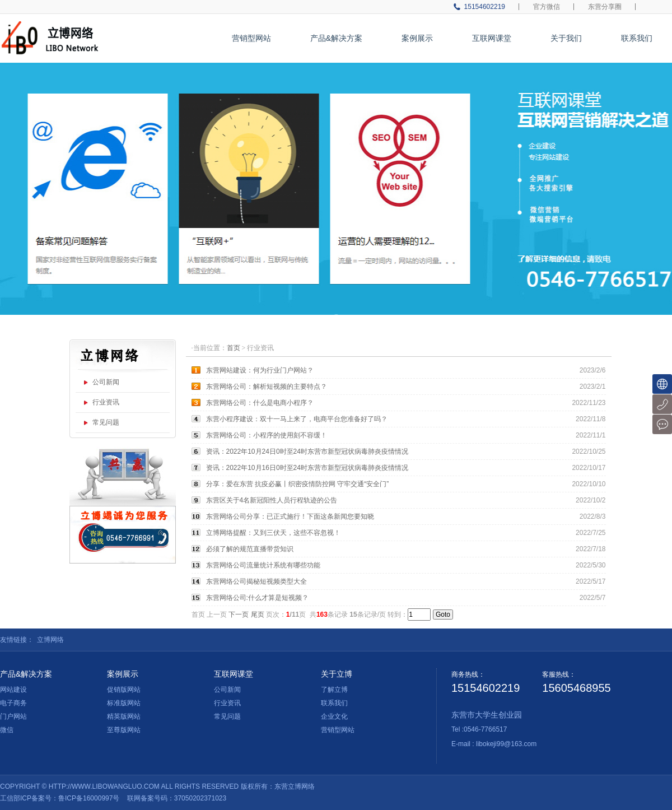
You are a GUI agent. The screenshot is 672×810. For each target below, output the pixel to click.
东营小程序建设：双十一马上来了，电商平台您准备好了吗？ (297, 419)
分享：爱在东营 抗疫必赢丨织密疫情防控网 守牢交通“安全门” (298, 484)
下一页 (239, 615)
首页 (234, 348)
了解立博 (334, 690)
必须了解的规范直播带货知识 (250, 549)
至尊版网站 (124, 730)
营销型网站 (251, 38)
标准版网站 (124, 703)
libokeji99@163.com (506, 744)
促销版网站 (124, 690)
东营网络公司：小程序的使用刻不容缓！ (267, 435)
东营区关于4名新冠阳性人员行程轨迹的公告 (272, 500)
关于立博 (337, 674)
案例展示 (417, 38)
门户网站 (13, 716)
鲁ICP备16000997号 (89, 798)
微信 (7, 730)
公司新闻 (106, 382)
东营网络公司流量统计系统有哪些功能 (263, 565)
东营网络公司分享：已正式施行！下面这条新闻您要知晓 (290, 516)
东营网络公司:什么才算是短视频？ (257, 598)
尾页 (258, 615)
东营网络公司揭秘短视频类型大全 (256, 581)
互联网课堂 (492, 38)
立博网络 (50, 640)
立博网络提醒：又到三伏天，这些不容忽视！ (273, 533)
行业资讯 (106, 402)
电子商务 (13, 703)
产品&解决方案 (336, 38)
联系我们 (637, 38)
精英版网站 (124, 716)
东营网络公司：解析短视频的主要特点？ (267, 387)
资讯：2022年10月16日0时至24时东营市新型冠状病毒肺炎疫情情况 (307, 468)
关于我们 (566, 38)
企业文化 (334, 716)
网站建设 (13, 690)
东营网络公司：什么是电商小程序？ (260, 403)
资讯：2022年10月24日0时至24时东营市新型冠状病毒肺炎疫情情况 (307, 451)
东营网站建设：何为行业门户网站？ (260, 370)
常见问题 (106, 422)
